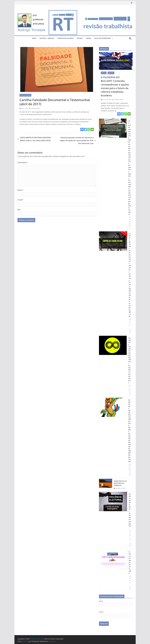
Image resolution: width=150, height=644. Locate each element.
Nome (21, 190)
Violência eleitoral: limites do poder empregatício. (130, 511)
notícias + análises (47, 38)
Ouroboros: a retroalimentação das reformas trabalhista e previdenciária (130, 360)
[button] (112, 38)
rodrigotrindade (35, 108)
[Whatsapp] (89, 129)
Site (19, 210)
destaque (111, 73)
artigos (80, 38)
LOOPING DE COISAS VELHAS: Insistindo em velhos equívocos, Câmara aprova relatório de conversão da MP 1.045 (130, 275)
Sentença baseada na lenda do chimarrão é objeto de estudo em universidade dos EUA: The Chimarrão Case (78, 140)
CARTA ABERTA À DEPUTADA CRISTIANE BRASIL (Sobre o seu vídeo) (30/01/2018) (34, 139)
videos (88, 38)
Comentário (23, 162)
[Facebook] (82, 129)
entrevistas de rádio (66, 38)
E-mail (20, 200)
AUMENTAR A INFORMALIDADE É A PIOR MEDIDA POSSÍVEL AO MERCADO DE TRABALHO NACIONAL (130, 431)
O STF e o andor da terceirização (130, 562)
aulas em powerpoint (103, 38)
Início (34, 38)
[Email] (92, 129)
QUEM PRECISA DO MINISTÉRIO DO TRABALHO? (120, 483)
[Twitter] (85, 129)
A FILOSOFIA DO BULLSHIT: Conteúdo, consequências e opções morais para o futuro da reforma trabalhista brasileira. (115, 86)
